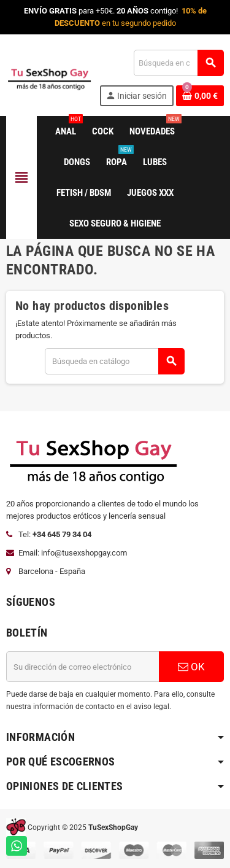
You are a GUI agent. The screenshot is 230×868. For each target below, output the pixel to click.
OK (191, 667)
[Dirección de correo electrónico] (82, 667)
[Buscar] (178, 63)
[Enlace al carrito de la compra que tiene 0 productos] (200, 96)
